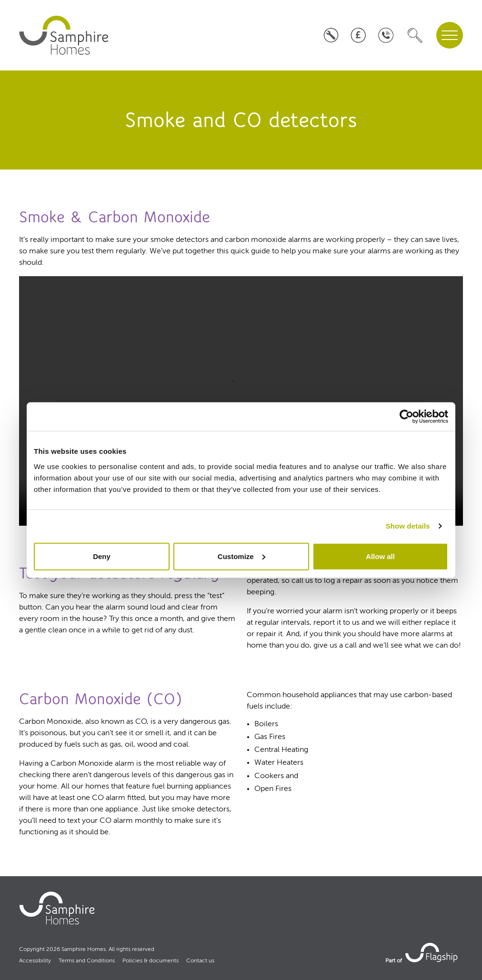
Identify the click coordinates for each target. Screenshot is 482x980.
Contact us (200, 961)
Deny (102, 556)
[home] (65, 35)
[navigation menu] (450, 35)
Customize (241, 556)
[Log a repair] (331, 35)
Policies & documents (151, 961)
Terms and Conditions (87, 961)
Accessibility (35, 961)
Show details (408, 526)
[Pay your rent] (358, 35)
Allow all (380, 556)
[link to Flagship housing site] (432, 952)
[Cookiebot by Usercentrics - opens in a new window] (407, 417)
